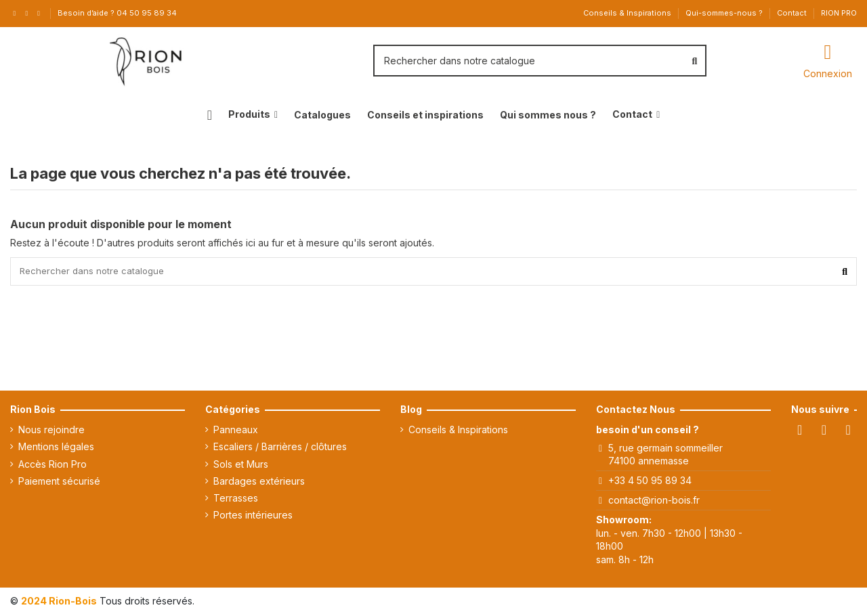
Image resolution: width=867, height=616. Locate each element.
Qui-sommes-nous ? (725, 13)
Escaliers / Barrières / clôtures (280, 448)
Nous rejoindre (51, 432)
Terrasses (236, 500)
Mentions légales (56, 448)
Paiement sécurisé (59, 483)
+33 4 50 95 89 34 (650, 482)
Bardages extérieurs (259, 483)
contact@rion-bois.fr (654, 502)
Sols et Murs (241, 466)
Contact (793, 13)
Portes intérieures (253, 517)
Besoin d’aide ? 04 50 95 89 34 (117, 13)
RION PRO (839, 13)
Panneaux (236, 432)
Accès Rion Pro (52, 466)
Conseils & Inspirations (628, 13)
